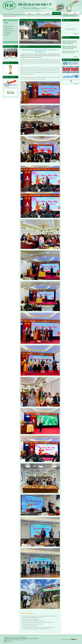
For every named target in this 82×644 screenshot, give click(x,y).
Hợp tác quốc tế (8, 28)
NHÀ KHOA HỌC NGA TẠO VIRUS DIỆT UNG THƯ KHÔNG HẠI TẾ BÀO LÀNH (38, 623)
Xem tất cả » (76, 34)
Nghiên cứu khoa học (9, 26)
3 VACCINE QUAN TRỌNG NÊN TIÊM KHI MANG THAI (33, 621)
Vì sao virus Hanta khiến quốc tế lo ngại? (30, 626)
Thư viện (7, 35)
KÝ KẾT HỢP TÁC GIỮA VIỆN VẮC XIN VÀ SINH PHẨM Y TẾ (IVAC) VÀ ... (37, 629)
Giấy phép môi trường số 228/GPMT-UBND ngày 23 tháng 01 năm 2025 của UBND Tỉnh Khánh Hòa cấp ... (70, 47)
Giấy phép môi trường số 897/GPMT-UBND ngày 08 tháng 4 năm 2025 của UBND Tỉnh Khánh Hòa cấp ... (69, 42)
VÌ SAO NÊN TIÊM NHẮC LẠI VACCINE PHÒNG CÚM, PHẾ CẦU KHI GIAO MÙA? (38, 627)
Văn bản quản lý (8, 33)
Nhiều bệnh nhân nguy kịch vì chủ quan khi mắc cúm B (32, 624)
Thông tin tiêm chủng (9, 31)
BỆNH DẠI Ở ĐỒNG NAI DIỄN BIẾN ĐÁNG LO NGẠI (33, 618)
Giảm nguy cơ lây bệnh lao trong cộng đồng (30, 619)
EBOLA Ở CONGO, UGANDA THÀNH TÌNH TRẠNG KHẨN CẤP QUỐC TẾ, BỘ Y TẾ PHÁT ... (40, 616)
